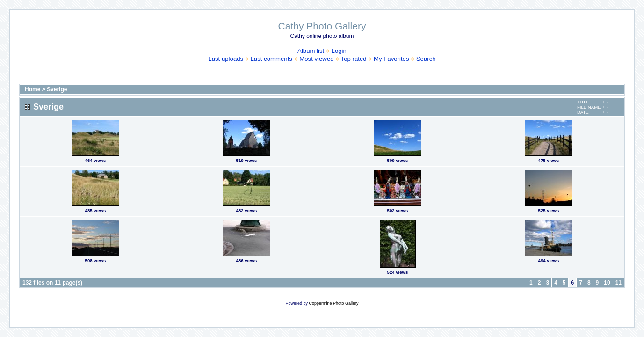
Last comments (271, 59)
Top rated (354, 59)
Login (339, 51)
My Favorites (391, 59)
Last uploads (226, 59)
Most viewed (316, 59)
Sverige (57, 89)
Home (33, 89)
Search (426, 59)
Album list (311, 51)
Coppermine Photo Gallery (333, 303)
